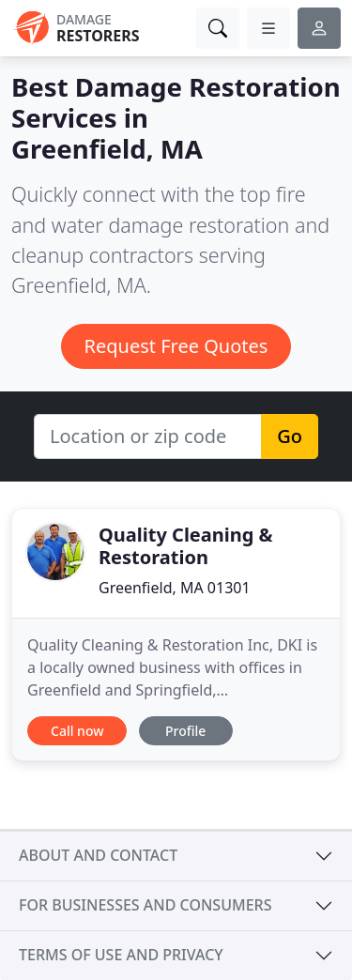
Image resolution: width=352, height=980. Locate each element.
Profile (185, 731)
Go (290, 436)
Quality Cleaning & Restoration (186, 546)
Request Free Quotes (176, 346)
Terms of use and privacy (121, 955)
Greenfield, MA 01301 (175, 588)
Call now (77, 731)
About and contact (98, 855)
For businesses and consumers (145, 905)
